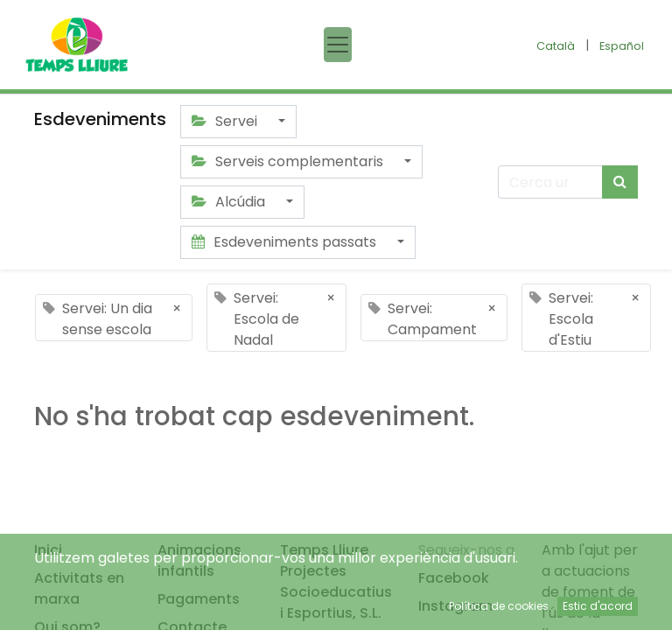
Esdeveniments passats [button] (286, 242)
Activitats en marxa (79, 588)
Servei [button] (226, 121)
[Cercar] (620, 182)
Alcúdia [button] (230, 202)
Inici (48, 550)
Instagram (455, 606)
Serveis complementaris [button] (289, 161)
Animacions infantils (199, 560)
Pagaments (199, 599)
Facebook (454, 578)
